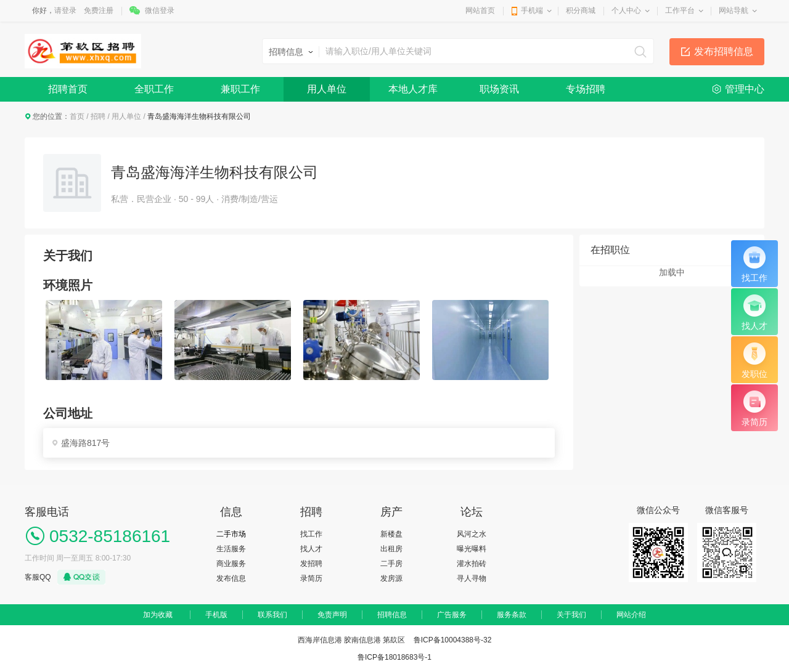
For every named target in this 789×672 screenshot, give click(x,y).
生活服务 (231, 549)
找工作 (311, 534)
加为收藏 (158, 615)
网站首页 (480, 10)
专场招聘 (586, 89)
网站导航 (734, 10)
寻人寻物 (472, 578)
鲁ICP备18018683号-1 (394, 657)
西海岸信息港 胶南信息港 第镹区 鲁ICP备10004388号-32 (395, 640)
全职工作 (154, 89)
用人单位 (327, 89)
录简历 (311, 578)
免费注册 (99, 10)
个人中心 (626, 10)
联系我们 (272, 615)
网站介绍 (631, 615)
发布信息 (231, 578)
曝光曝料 (472, 549)
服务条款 (512, 615)
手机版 (216, 615)
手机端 (532, 10)
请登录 (65, 10)
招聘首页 (68, 89)
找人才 (311, 549)
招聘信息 (392, 615)
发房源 (391, 578)
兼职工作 (240, 89)
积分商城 (581, 10)
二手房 (391, 564)
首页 (77, 116)
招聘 (98, 116)
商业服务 (231, 564)
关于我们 (571, 615)
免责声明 (332, 615)
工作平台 (680, 10)
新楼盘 (391, 534)
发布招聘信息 (724, 51)
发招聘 (311, 564)
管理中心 (745, 89)
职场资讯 (499, 89)
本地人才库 (413, 89)
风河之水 (472, 534)
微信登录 (160, 10)
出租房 (391, 549)
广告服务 (452, 615)
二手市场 (231, 534)
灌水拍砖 (472, 564)
